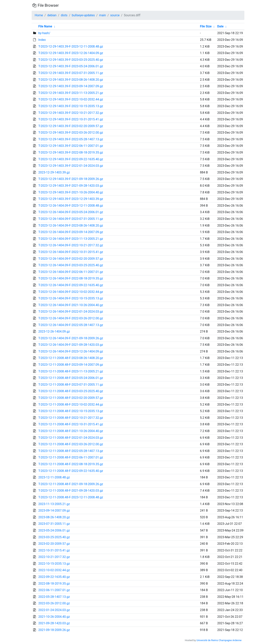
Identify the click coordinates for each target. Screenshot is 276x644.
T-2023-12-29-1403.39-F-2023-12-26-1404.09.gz (71, 53)
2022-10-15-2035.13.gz (54, 564)
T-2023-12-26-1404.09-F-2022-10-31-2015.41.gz (71, 252)
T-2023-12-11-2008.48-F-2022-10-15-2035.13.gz (71, 411)
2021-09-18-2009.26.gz (54, 630)
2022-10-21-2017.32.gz (54, 557)
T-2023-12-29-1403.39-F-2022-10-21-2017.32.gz (71, 113)
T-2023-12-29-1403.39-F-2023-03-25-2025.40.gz (71, 60)
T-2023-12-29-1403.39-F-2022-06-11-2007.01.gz (71, 146)
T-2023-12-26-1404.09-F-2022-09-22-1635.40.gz (71, 285)
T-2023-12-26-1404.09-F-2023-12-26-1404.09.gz (71, 351)
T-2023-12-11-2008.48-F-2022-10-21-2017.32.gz (71, 418)
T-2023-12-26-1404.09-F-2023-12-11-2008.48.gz (71, 206)
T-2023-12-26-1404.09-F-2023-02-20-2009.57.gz (71, 259)
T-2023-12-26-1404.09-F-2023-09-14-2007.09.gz (71, 232)
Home (39, 15)
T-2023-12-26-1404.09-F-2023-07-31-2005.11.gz (71, 219)
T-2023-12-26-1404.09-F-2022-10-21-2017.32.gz (71, 245)
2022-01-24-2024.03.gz (54, 610)
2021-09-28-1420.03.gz (54, 623)
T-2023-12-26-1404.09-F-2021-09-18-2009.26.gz (71, 338)
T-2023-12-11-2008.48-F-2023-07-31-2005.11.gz (71, 385)
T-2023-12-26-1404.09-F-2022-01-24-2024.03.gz (71, 312)
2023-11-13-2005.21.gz (54, 504)
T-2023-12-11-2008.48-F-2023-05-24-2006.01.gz (71, 378)
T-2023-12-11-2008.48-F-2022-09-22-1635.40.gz (71, 471)
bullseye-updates (83, 15)
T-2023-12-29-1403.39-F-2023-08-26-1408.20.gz (71, 80)
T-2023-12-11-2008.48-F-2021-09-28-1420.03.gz (71, 491)
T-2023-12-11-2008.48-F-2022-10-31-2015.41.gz (71, 424)
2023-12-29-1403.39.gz (54, 172)
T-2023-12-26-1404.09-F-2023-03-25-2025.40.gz (71, 265)
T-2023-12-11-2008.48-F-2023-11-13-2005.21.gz (71, 371)
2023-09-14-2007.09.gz (54, 511)
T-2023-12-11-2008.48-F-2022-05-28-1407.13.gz (71, 451)
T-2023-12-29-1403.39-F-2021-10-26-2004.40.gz (71, 192)
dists (64, 15)
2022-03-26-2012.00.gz (54, 603)
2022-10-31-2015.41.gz (54, 550)
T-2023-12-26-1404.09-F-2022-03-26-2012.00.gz (71, 318)
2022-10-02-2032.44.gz (54, 570)
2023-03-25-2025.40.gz (54, 537)
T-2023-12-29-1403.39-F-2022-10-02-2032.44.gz (71, 99)
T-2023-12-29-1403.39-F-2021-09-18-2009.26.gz (71, 179)
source (115, 15)
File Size (206, 26)
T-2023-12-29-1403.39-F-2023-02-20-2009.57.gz (71, 126)
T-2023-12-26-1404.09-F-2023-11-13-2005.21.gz (71, 239)
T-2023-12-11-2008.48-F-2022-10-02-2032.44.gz (71, 405)
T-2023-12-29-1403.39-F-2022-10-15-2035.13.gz (71, 106)
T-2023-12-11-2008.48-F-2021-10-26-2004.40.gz (71, 431)
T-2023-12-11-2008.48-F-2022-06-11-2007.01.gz (71, 457)
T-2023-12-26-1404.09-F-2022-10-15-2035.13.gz (71, 298)
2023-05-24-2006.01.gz (54, 530)
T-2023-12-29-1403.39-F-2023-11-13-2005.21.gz (71, 93)
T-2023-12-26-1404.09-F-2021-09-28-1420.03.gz (71, 345)
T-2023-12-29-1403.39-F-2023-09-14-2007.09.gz (71, 86)
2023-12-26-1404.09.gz (54, 331)
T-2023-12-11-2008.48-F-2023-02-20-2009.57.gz (71, 398)
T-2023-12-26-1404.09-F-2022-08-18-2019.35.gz (71, 278)
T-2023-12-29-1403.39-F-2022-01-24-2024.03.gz (71, 166)
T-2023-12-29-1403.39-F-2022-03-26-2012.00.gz (71, 133)
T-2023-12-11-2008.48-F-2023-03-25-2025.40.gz (71, 391)
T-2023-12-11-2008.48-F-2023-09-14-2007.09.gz (71, 365)
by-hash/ (44, 33)
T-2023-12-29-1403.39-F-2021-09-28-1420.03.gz (71, 186)
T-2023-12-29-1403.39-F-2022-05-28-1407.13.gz (71, 139)
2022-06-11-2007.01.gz (54, 590)
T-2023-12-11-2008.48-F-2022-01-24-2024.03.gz (71, 438)
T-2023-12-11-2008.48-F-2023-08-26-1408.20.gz (71, 358)
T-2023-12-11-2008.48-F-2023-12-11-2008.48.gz (71, 497)
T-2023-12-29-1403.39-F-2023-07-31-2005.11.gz (71, 73)
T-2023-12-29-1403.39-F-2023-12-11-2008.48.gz (71, 46)
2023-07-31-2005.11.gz (54, 524)
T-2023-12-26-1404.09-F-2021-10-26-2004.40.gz (71, 305)
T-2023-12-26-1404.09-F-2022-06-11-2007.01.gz (71, 272)
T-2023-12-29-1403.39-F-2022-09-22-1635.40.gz (71, 159)
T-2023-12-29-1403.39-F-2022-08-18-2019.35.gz (71, 152)
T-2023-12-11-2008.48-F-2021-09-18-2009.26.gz (71, 484)
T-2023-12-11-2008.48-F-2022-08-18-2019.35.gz (71, 464)
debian (52, 15)
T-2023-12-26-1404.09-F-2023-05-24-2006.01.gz (71, 212)
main (102, 15)
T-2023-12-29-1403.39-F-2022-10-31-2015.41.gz (71, 119)
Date (220, 26)
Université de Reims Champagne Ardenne (219, 640)
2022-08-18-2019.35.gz (54, 584)
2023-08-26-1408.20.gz (54, 517)
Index (42, 40)
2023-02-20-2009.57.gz (54, 544)
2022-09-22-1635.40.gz (54, 577)
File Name (45, 26)
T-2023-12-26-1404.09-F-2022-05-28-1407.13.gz (71, 325)
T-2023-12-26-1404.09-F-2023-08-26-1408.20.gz (71, 225)
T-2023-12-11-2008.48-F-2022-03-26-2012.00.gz (71, 444)
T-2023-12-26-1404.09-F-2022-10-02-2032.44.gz (71, 292)
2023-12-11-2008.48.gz (54, 477)
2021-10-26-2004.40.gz (54, 617)
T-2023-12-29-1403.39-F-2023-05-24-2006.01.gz (71, 66)
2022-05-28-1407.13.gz (54, 597)
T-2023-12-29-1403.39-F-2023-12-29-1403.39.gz (71, 199)
